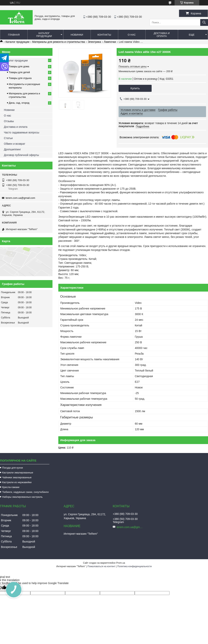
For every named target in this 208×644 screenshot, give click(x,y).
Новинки (77, 35)
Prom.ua (121, 563)
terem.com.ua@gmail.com (20, 198)
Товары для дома (19, 66)
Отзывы (9, 121)
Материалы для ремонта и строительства (58, 42)
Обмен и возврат (15, 144)
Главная (14, 35)
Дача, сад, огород (19, 103)
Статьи (8, 138)
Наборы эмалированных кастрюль (22, 497)
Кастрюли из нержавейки (17, 482)
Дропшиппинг (12, 149)
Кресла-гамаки (11, 487)
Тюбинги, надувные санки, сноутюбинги (25, 492)
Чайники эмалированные (17, 477)
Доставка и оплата (162, 35)
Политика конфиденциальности (134, 566)
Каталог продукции (44, 35)
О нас (132, 35)
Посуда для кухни (13, 468)
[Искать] (204, 22)
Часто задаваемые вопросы (22, 132)
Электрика (94, 42)
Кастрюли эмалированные (18, 473)
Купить (135, 88)
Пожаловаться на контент (101, 566)
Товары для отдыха (20, 78)
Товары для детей (19, 72)
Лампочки (110, 42)
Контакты (104, 35)
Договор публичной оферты (21, 155)
